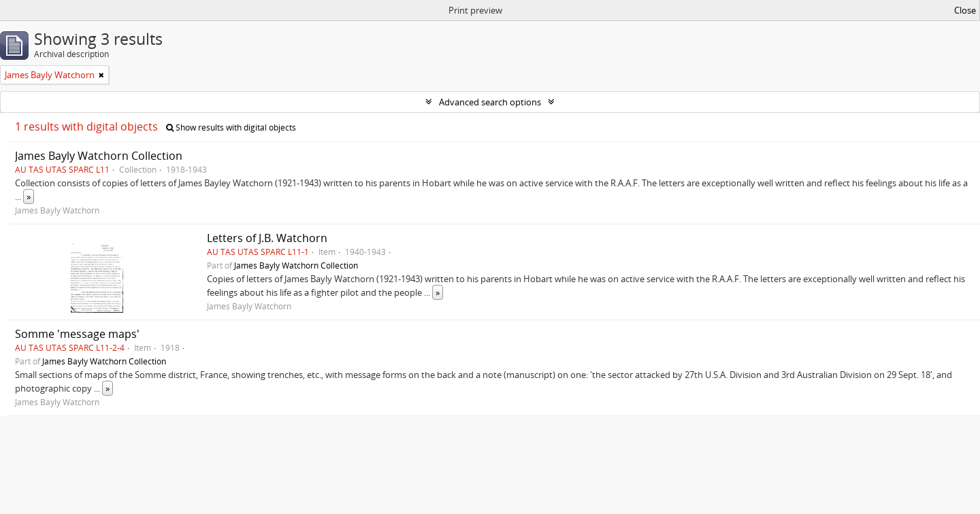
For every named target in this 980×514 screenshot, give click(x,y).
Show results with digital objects (231, 127)
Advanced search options (490, 102)
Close (965, 10)
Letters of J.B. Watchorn (267, 238)
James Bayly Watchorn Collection (99, 156)
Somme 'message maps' (77, 334)
